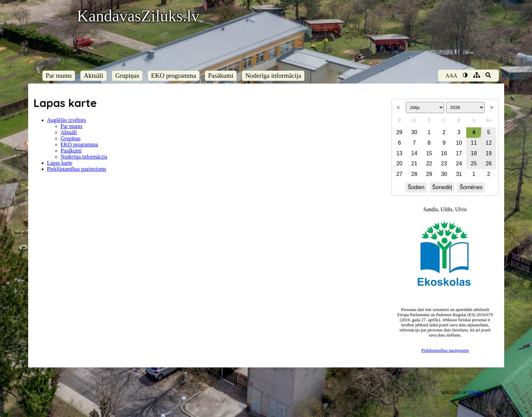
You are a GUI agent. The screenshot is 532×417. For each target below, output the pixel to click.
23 (444, 164)
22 (429, 164)
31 (459, 174)
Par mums (59, 76)
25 (474, 164)
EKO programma (174, 76)
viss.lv (475, 392)
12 (489, 143)
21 (414, 164)
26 (489, 164)
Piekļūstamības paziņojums (77, 169)
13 (399, 153)
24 (459, 164)
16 (444, 153)
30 (414, 132)
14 (414, 153)
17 (459, 153)
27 (399, 174)
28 (414, 174)
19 (489, 153)
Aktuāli (94, 76)
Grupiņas (127, 76)
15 (429, 153)
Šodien (416, 187)
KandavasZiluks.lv (138, 16)
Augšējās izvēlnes (67, 120)
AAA (451, 76)
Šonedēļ (442, 187)
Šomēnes (471, 187)
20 (399, 164)
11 (474, 143)
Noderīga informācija (273, 76)
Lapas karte (60, 163)
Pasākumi (221, 76)
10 (459, 143)
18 (474, 153)
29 (399, 132)
